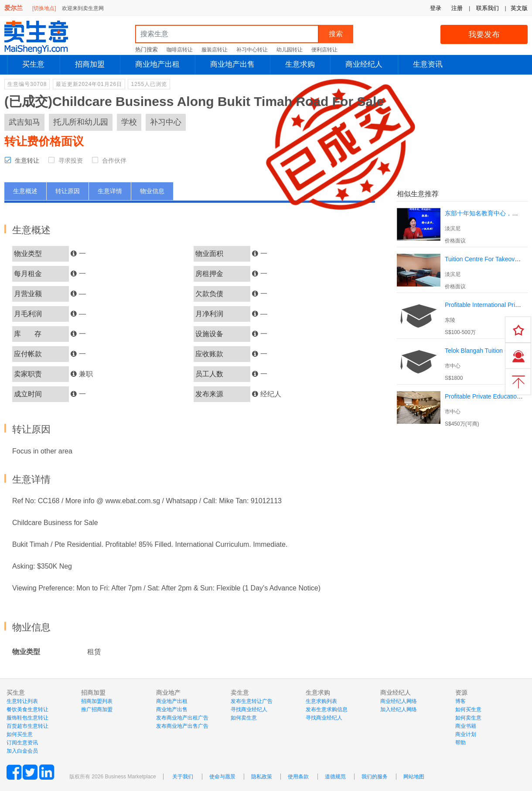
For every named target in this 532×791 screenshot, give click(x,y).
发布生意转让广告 (252, 701)
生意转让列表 (22, 701)
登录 (436, 8)
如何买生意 (20, 734)
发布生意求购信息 (327, 709)
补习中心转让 (252, 50)
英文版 (519, 8)
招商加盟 (90, 64)
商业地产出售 (232, 64)
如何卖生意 (244, 718)
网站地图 (414, 777)
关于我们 (183, 777)
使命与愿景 (222, 777)
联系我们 (488, 8)
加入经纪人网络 (399, 709)
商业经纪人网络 (399, 701)
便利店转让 (324, 50)
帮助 (460, 743)
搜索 (336, 34)
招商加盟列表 (97, 701)
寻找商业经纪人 (249, 709)
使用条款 (298, 777)
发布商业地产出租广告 (182, 718)
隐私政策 (262, 777)
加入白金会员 (22, 751)
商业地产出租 (157, 64)
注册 (457, 8)
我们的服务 (375, 777)
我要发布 (484, 34)
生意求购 (300, 64)
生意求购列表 (321, 701)
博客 (460, 701)
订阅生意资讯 (22, 743)
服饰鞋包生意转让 (27, 718)
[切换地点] (44, 8)
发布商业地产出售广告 (182, 726)
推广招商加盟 (97, 709)
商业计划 (466, 734)
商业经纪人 (364, 64)
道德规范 (335, 777)
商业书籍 (466, 726)
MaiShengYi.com (44, 37)
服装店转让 (215, 50)
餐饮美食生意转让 (27, 709)
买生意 (33, 64)
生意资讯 (428, 64)
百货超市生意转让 (27, 726)
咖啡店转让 (180, 50)
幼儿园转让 (290, 50)
